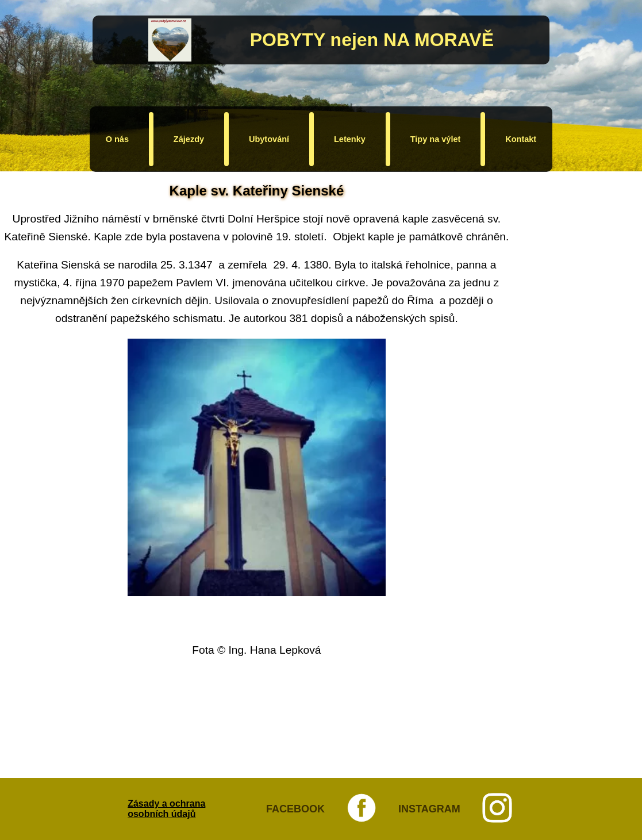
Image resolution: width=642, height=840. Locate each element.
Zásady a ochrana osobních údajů (166, 809)
